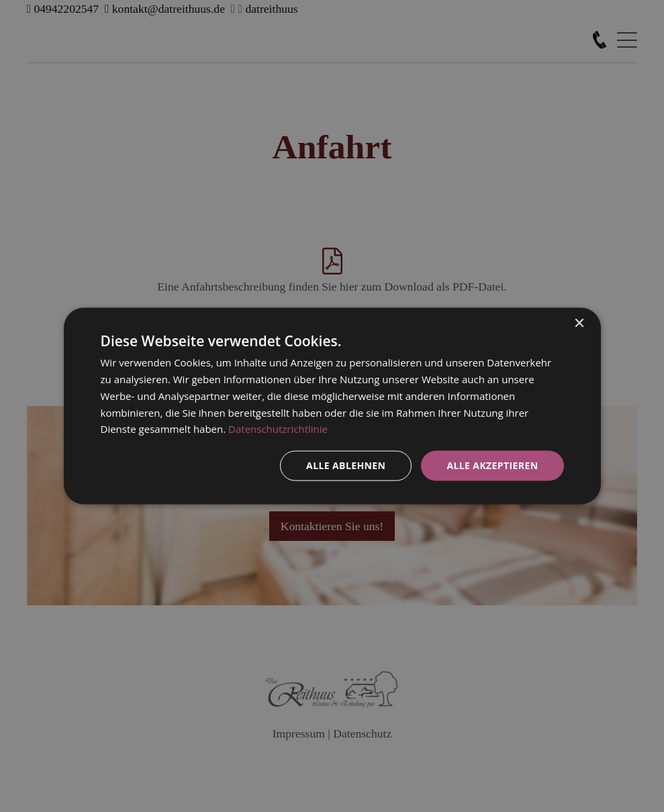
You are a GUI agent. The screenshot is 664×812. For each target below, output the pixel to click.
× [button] (579, 324)
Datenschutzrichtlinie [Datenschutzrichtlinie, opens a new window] (278, 429)
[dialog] (332, 406)
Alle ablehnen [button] (346, 465)
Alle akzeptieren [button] (492, 465)
